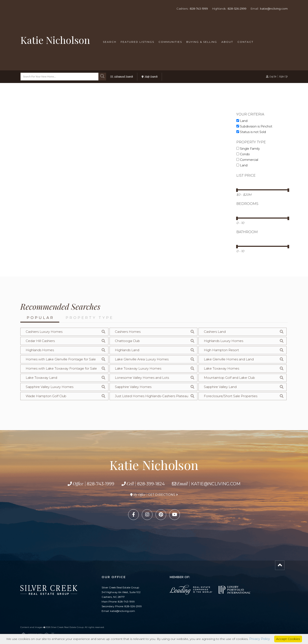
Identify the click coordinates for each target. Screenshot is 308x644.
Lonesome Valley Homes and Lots (142, 378)
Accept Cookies (288, 639)
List (27, 162)
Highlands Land (127, 350)
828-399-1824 (151, 484)
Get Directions (162, 495)
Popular (40, 318)
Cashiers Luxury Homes (44, 332)
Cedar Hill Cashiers (40, 341)
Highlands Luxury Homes (224, 341)
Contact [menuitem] (245, 42)
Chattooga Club (127, 341)
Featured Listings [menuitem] (137, 42)
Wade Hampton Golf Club (46, 396)
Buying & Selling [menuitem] (202, 42)
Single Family (248, 149)
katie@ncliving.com (274, 9)
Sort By (94, 162)
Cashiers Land (215, 332)
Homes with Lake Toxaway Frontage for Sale (61, 368)
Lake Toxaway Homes (221, 368)
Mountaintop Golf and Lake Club (229, 378)
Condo (243, 154)
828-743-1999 (199, 9)
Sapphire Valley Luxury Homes (50, 387)
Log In (273, 76)
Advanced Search (123, 77)
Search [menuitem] (110, 42)
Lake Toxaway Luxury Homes (138, 368)
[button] (102, 77)
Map (71, 162)
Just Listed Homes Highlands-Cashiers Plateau (152, 396)
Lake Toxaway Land (41, 378)
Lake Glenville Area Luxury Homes (142, 359)
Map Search (151, 77)
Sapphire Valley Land (220, 387)
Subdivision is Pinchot (254, 126)
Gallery (49, 162)
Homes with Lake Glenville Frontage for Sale (61, 359)
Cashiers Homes (128, 332)
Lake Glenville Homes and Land (229, 359)
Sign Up (283, 76)
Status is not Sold (251, 132)
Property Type (90, 318)
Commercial (247, 160)
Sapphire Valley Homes (133, 387)
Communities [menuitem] (170, 42)
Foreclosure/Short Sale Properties (231, 396)
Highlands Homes (40, 350)
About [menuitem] (227, 42)
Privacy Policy (260, 639)
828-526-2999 (237, 9)
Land (242, 121)
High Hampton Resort (221, 350)
